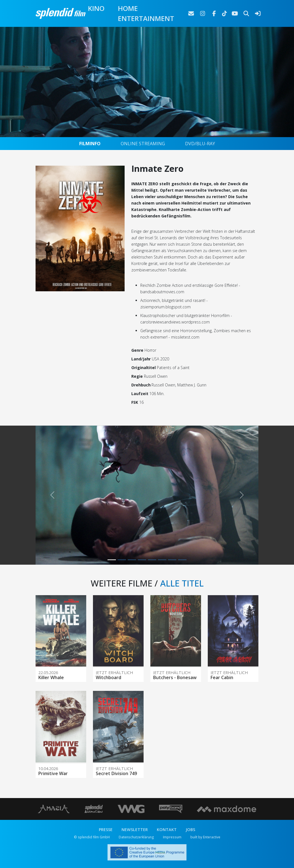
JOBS (190, 830)
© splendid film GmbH (92, 837)
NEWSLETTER (135, 830)
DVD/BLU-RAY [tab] (200, 144)
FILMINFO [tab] (90, 144)
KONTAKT (167, 830)
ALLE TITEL (182, 583)
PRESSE (106, 830)
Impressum (172, 837)
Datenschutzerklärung (136, 837)
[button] (52, 495)
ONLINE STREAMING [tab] (143, 144)
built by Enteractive (205, 837)
